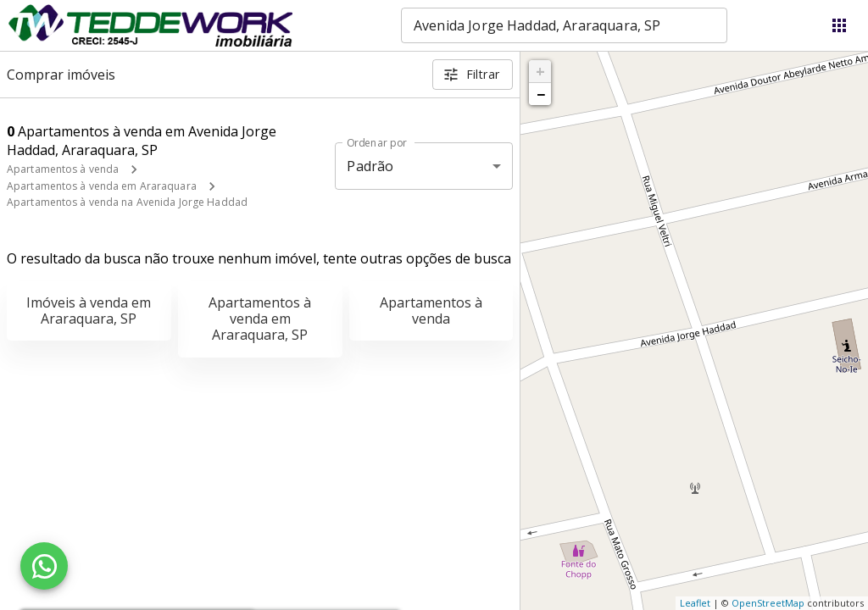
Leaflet (695, 603)
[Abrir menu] (839, 25)
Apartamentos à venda (63, 169)
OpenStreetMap (768, 603)
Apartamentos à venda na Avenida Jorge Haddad (127, 202)
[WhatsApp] (44, 566)
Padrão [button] (370, 166)
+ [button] (540, 71)
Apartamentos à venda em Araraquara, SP (260, 319)
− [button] (541, 94)
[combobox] (564, 25)
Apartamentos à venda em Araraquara (102, 186)
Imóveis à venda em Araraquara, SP (89, 311)
